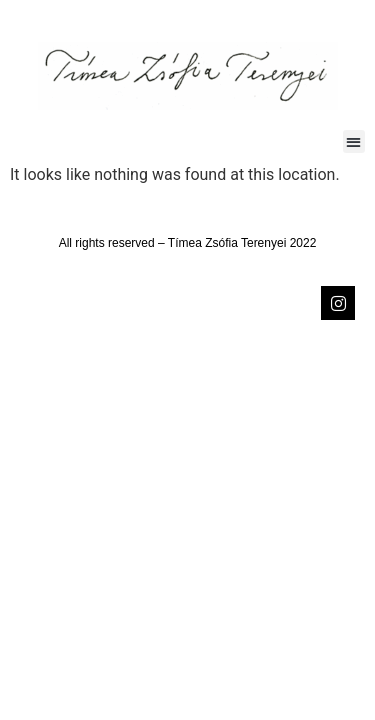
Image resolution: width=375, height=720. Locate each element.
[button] (354, 141)
